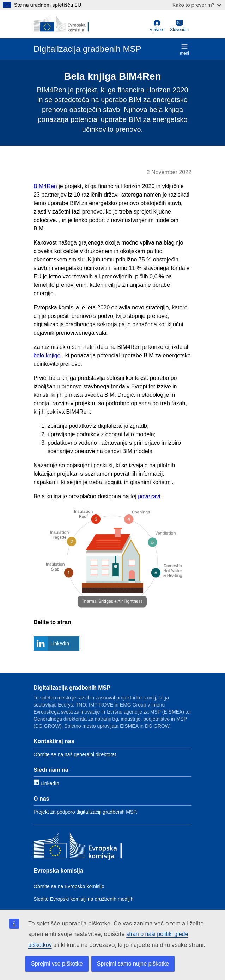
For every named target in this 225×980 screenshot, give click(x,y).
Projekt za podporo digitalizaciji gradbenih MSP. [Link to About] (86, 812)
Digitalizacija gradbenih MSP (72, 688)
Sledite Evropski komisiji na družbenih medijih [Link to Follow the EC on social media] (83, 899)
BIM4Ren (45, 186)
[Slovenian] (179, 26)
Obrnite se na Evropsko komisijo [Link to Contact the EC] (69, 886)
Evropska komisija (58, 871)
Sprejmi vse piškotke (57, 964)
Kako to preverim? (197, 5)
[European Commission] (61, 24)
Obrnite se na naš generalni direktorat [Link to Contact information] (75, 754)
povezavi (149, 496)
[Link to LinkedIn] (46, 783)
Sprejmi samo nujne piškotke (133, 964)
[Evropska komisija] (78, 847)
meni (184, 50)
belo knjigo (47, 355)
